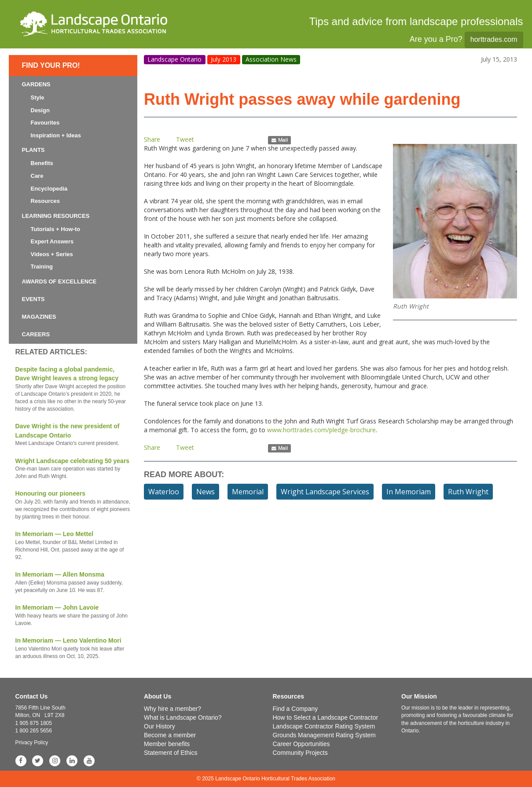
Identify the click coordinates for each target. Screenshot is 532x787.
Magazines (39, 317)
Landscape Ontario (174, 59)
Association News (271, 59)
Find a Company (295, 709)
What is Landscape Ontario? (183, 717)
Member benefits (167, 744)
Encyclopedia (49, 189)
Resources (45, 201)
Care (37, 176)
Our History (160, 726)
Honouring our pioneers (73, 505)
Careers (36, 334)
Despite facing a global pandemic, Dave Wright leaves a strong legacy (73, 390)
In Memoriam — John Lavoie (73, 616)
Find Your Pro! (51, 65)
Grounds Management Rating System (324, 735)
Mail (280, 140)
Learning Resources (56, 216)
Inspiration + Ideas (56, 135)
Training (42, 267)
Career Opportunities (301, 744)
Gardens (36, 84)
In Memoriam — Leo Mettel (73, 546)
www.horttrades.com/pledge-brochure (321, 430)
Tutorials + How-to (56, 229)
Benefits (42, 163)
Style (38, 97)
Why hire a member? (172, 709)
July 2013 (224, 59)
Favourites (45, 123)
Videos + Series (52, 254)
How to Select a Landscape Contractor (326, 717)
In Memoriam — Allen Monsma (73, 583)
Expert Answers (52, 241)
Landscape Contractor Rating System (324, 726)
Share (152, 139)
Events (33, 299)
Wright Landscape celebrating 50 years (73, 469)
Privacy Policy (32, 743)
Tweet (185, 139)
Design (40, 110)
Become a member (170, 735)
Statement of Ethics (171, 753)
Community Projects (300, 753)
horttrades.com (494, 39)
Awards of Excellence (59, 281)
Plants (33, 150)
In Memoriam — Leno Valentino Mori (73, 649)
